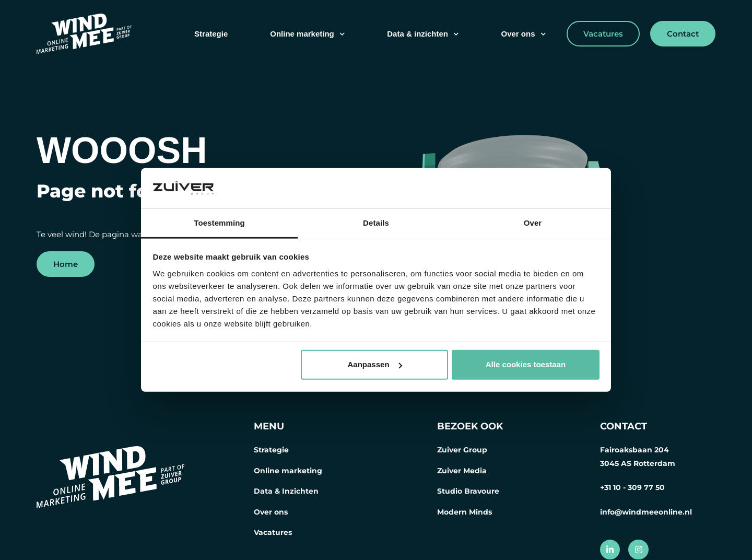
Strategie (211, 34)
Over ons (523, 34)
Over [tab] (533, 223)
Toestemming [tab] (219, 223)
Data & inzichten (423, 34)
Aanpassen (375, 364)
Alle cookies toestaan (526, 364)
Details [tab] (376, 223)
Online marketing (307, 34)
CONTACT (624, 426)
